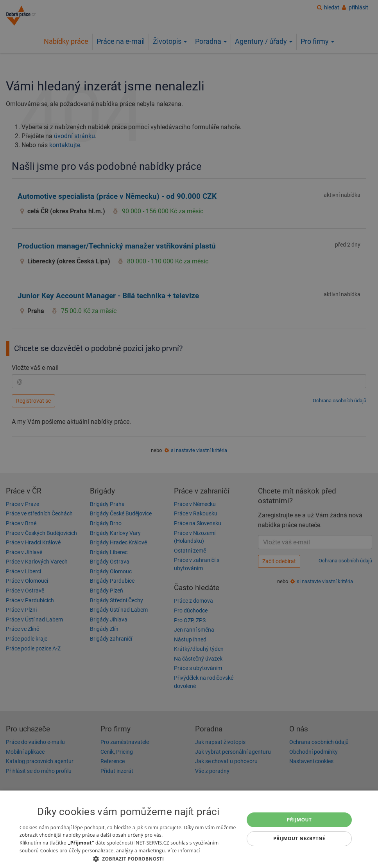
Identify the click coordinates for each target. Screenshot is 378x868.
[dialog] (189, 829)
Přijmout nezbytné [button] (299, 838)
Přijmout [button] (299, 820)
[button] (128, 858)
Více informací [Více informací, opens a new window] (184, 851)
